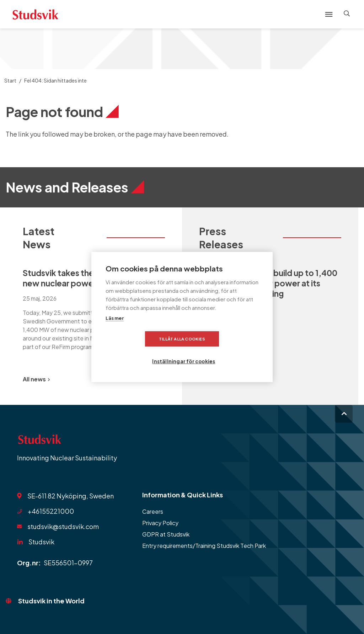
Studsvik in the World (51, 601)
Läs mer (115, 329)
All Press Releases (226, 379)
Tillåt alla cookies (141, 350)
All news (36, 379)
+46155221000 (51, 511)
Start (10, 80)
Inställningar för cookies (226, 350)
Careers (153, 511)
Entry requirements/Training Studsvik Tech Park (204, 546)
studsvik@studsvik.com (63, 526)
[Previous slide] (139, 379)
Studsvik (41, 542)
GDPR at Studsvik (166, 534)
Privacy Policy (160, 523)
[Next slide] (156, 379)
